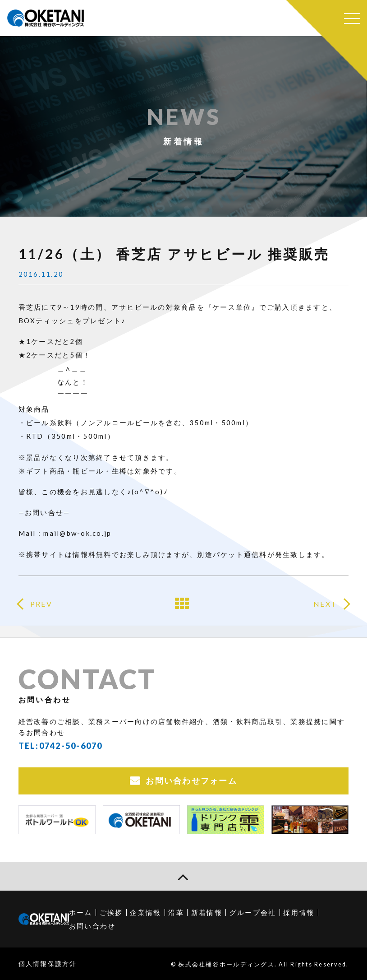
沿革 (176, 912)
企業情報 (145, 912)
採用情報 (299, 912)
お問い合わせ (92, 926)
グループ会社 (253, 912)
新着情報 (207, 912)
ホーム (81, 912)
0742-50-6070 (71, 746)
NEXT (325, 604)
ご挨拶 (111, 912)
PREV (41, 604)
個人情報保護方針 (48, 964)
